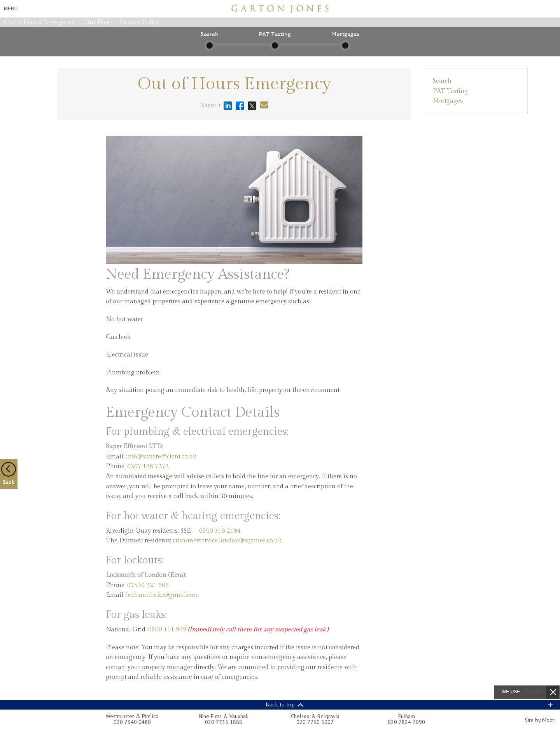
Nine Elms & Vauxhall (224, 716)
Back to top (280, 705)
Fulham (407, 716)
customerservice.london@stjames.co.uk (227, 541)
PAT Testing (450, 91)
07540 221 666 (148, 585)
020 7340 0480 (132, 722)
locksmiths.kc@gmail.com (163, 595)
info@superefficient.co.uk (161, 457)
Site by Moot (539, 720)
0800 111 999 (167, 630)
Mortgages (448, 101)
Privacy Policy (139, 22)
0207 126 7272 (148, 466)
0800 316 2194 (220, 531)
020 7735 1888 (224, 722)
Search (442, 81)
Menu (11, 9)
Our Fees (97, 22)
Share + (211, 105)
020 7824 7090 (406, 722)
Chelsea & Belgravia (315, 716)
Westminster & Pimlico (132, 716)
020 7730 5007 (315, 722)
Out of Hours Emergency (39, 22)
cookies (532, 691)
